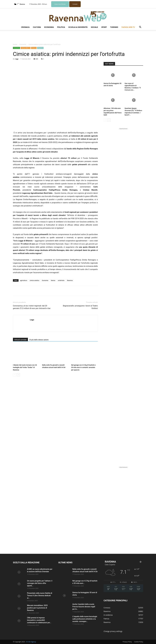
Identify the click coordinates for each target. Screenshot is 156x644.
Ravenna (40, 48)
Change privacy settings (113, 631)
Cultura (37, 27)
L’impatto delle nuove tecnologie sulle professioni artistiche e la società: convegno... (85, 619)
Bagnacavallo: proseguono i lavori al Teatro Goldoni (80, 307)
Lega (17, 59)
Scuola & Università (78, 27)
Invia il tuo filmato (60, 4)
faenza (53, 280)
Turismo (114, 27)
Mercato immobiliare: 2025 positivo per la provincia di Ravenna (37, 608)
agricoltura (24, 280)
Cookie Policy (139, 642)
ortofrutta (61, 280)
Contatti (75, 4)
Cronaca (25, 27)
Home (15, 44)
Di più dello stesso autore (39, 340)
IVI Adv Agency (31, 642)
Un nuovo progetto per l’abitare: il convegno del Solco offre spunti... (40, 583)
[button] (140, 27)
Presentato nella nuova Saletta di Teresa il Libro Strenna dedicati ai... (40, 596)
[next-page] (18, 375)
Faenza (34, 48)
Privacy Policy (127, 642)
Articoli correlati (20, 340)
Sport (104, 27)
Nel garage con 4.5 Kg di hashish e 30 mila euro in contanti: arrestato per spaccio (83, 367)
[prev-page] (14, 375)
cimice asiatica (35, 280)
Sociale (94, 27)
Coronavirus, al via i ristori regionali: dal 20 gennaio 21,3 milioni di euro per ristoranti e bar (32, 307)
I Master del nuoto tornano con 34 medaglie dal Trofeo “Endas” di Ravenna (25, 367)
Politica (61, 27)
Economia (49, 27)
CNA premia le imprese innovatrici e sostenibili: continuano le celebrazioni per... (39, 620)
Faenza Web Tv (128, 27)
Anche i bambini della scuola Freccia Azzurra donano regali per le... (84, 607)
